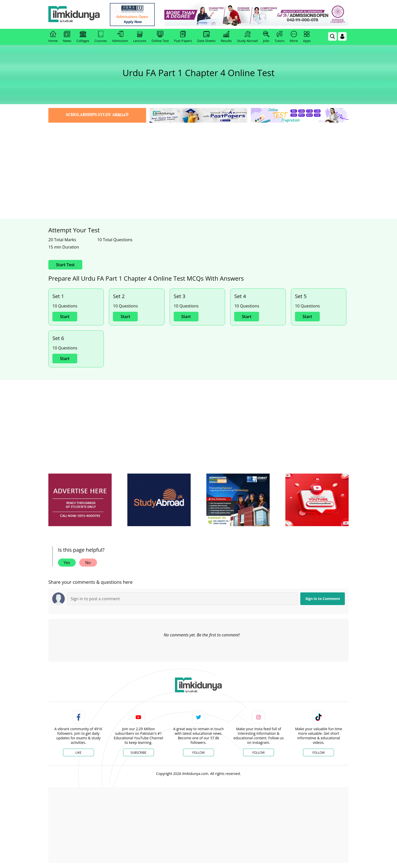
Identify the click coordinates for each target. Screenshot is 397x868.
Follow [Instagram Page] (259, 753)
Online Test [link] (160, 37)
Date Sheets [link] (206, 37)
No (88, 563)
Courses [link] (101, 37)
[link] (134, 15)
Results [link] (226, 37)
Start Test (65, 265)
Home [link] (53, 37)
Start (65, 317)
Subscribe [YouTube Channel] (138, 753)
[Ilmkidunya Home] (76, 15)
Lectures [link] (140, 37)
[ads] (80, 500)
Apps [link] (307, 37)
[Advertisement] (198, 162)
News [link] (67, 37)
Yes (67, 563)
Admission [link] (120, 37)
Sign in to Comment (323, 599)
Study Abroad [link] (247, 37)
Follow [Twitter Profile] (198, 753)
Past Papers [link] (183, 37)
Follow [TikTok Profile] (319, 753)
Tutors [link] (280, 37)
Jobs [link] (266, 37)
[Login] (342, 36)
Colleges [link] (83, 37)
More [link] (294, 37)
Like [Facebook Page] (78, 753)
